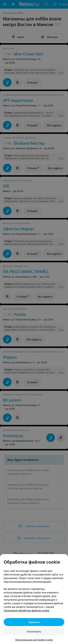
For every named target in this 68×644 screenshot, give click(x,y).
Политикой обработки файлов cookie (26, 610)
